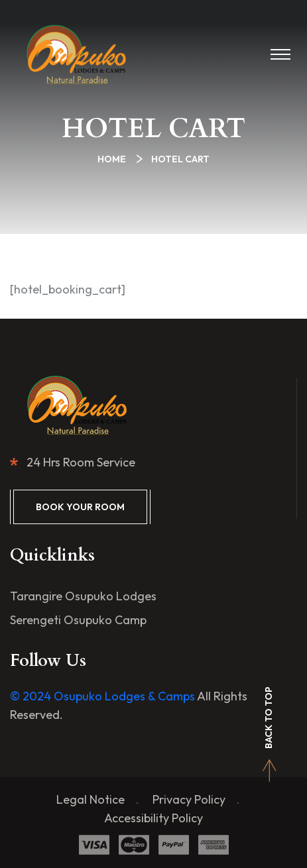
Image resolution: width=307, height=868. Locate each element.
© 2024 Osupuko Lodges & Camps (102, 696)
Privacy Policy (189, 799)
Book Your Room (80, 507)
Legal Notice (91, 799)
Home (114, 159)
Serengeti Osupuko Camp (78, 620)
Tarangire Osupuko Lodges (83, 596)
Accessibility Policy (153, 818)
